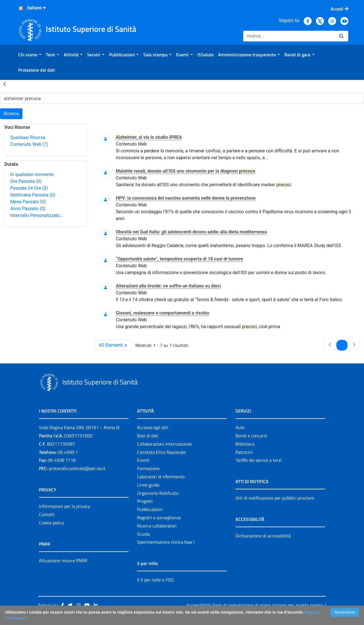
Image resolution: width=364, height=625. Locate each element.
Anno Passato (28, 209)
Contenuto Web (29, 144)
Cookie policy (51, 523)
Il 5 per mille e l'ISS (155, 580)
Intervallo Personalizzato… (37, 215)
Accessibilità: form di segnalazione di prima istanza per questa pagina (255, 605)
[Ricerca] (289, 36)
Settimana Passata (33, 195)
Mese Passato (28, 202)
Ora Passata (26, 181)
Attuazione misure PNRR (63, 560)
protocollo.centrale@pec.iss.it (77, 468)
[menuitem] (30, 55)
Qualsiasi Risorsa (28, 137)
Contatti (47, 514)
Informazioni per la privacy (65, 506)
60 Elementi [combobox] (115, 345)
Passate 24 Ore (29, 188)
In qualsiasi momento (32, 174)
